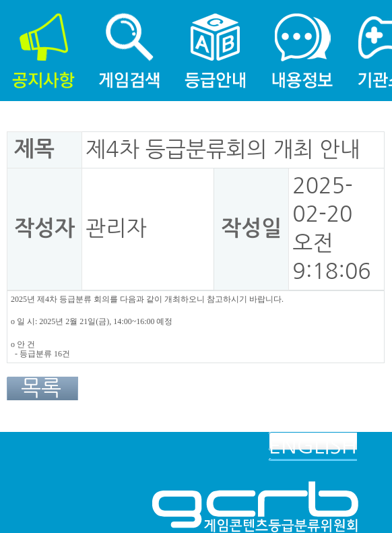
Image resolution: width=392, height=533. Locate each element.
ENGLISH (313, 446)
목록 (41, 388)
